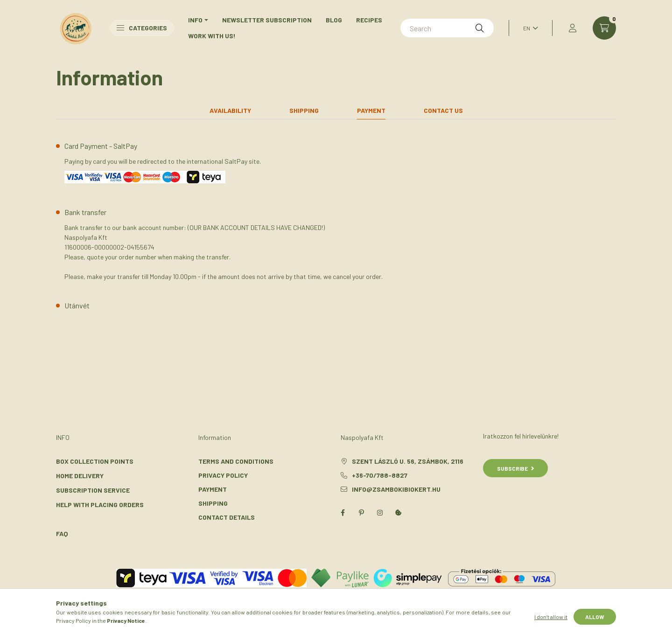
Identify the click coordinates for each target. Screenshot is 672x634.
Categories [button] (142, 28)
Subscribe (515, 468)
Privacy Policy (223, 475)
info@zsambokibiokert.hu (396, 489)
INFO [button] (195, 20)
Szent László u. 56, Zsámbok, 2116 (408, 461)
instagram (380, 513)
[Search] (447, 28)
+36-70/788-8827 (380, 475)
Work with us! (212, 36)
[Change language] (528, 28)
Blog (334, 20)
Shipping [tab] (304, 110)
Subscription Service (93, 490)
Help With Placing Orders (100, 505)
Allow (595, 617)
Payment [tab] (371, 110)
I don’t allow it (551, 617)
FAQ (62, 533)
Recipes (369, 20)
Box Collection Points (95, 461)
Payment (213, 489)
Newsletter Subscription (267, 20)
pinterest (361, 513)
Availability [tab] (230, 110)
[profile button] (573, 28)
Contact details (227, 517)
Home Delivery (80, 476)
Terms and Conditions (236, 461)
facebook (343, 513)
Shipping (213, 503)
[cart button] (604, 28)
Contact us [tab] (443, 110)
